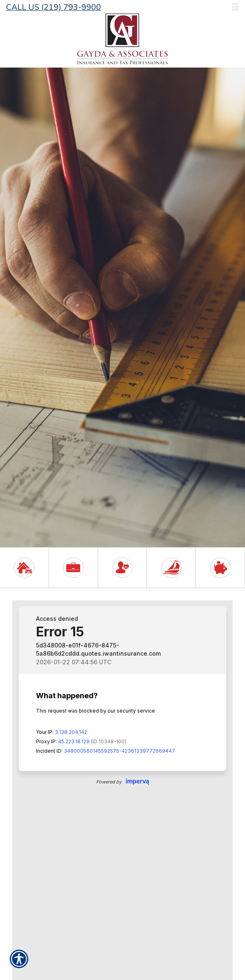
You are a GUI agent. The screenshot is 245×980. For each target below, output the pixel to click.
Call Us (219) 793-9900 (54, 7)
